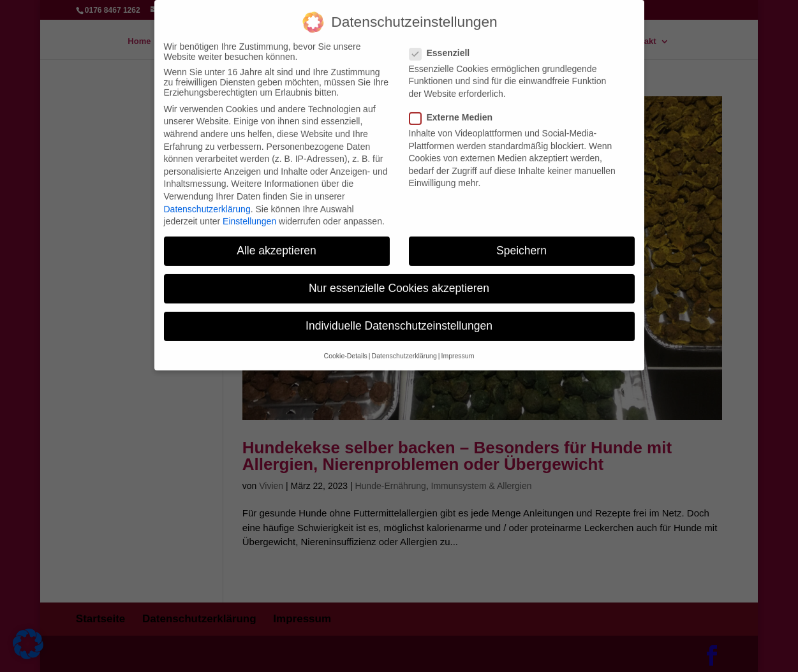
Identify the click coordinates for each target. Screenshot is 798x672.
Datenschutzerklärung (207, 200)
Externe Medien (456, 108)
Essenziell (445, 44)
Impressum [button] (457, 347)
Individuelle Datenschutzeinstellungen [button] (399, 317)
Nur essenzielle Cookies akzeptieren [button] (399, 279)
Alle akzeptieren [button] (277, 242)
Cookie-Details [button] (346, 347)
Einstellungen (249, 212)
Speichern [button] (521, 242)
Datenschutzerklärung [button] (404, 347)
